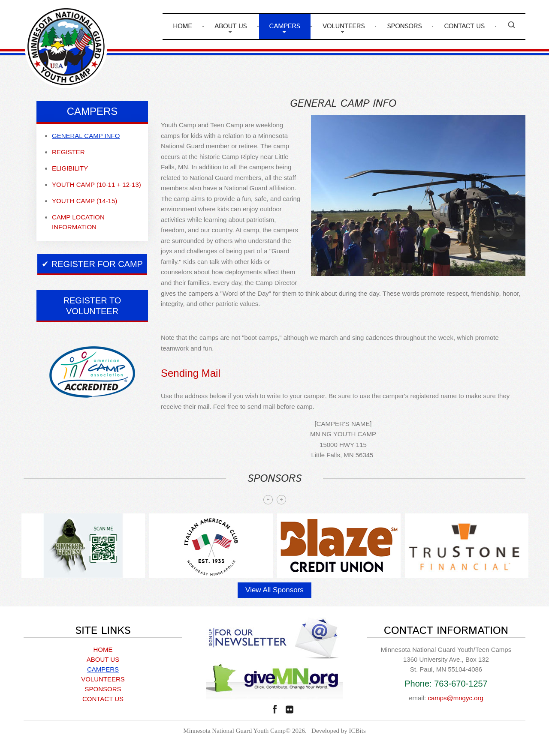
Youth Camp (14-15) (84, 201)
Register (68, 152)
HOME (182, 26)
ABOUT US (231, 26)
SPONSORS (404, 26)
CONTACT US (464, 26)
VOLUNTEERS (344, 26)
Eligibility (70, 168)
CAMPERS (285, 26)
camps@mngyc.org (455, 698)
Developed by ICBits (339, 731)
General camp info (86, 136)
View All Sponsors (274, 590)
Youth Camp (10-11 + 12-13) (97, 184)
